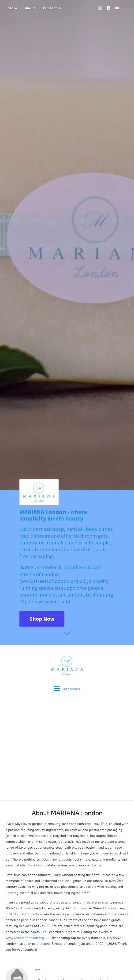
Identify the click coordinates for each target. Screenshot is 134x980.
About (30, 8)
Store (12, 8)
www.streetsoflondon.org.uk (27, 938)
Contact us (52, 8)
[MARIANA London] (67, 665)
